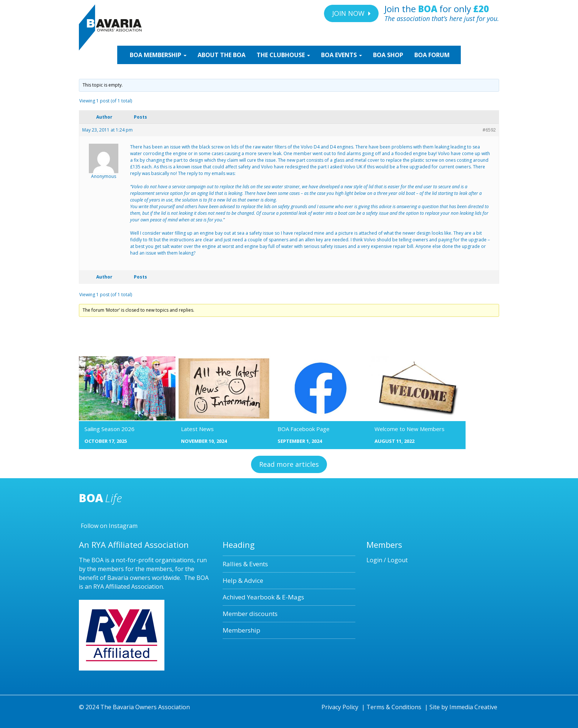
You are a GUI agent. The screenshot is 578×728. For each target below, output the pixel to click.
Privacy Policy (340, 707)
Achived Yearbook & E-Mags (263, 597)
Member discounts (250, 614)
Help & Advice (243, 580)
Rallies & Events (245, 564)
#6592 (489, 130)
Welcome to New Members (410, 429)
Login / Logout (387, 560)
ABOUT (222, 55)
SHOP (388, 55)
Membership (241, 630)
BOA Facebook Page (304, 429)
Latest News (197, 429)
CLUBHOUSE (283, 55)
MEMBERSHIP (157, 55)
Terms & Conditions (394, 707)
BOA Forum (432, 55)
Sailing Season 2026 (109, 429)
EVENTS (342, 55)
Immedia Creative (473, 707)
